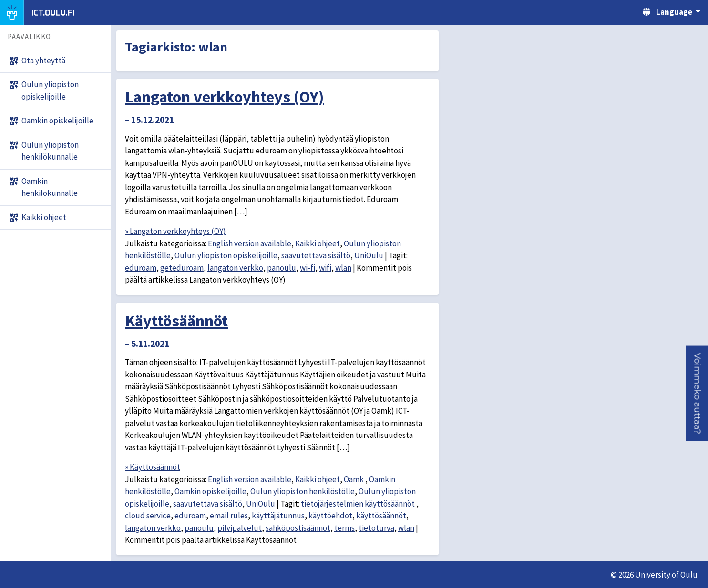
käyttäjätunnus (278, 516)
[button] (697, 393)
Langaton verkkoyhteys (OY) (224, 97)
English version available (250, 243)
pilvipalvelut (240, 528)
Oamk (354, 479)
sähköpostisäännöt (298, 528)
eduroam (141, 268)
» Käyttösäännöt (153, 467)
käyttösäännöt (381, 516)
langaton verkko (235, 268)
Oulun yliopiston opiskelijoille (226, 255)
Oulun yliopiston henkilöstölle (303, 491)
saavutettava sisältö (316, 255)
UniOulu (369, 255)
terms (344, 528)
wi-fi (308, 268)
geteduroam (182, 268)
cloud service (148, 516)
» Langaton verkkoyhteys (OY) (175, 231)
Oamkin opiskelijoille (210, 491)
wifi (325, 268)
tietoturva (376, 528)
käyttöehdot (330, 516)
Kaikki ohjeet (318, 243)
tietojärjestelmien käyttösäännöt (359, 504)
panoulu (282, 268)
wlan (343, 268)
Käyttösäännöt (176, 321)
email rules (229, 516)
